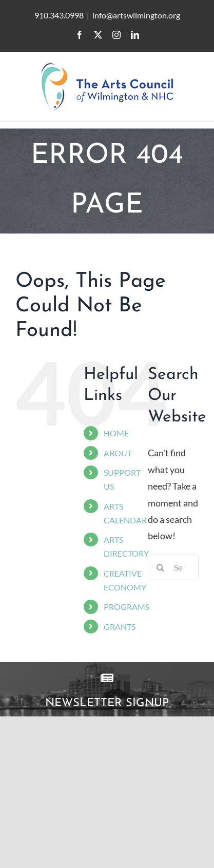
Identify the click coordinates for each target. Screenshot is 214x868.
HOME (116, 433)
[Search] (161, 567)
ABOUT (118, 453)
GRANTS (120, 627)
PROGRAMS (127, 607)
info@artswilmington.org (136, 15)
